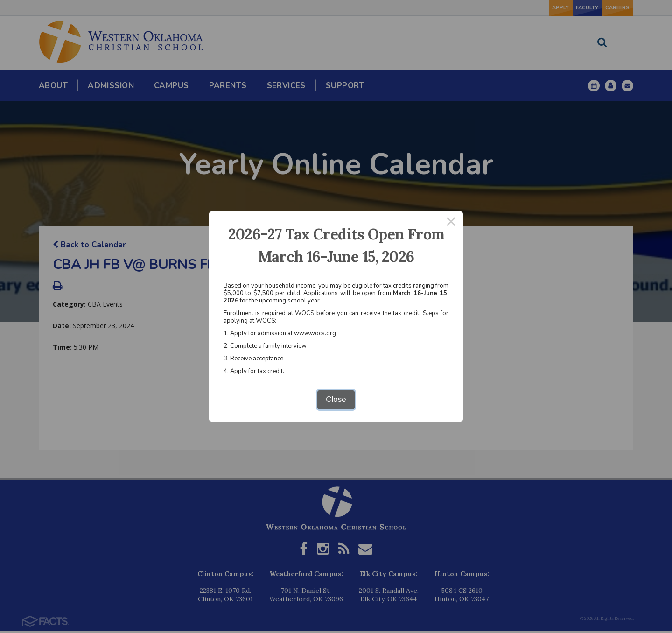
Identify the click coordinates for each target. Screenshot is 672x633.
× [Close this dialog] (451, 223)
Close (336, 399)
